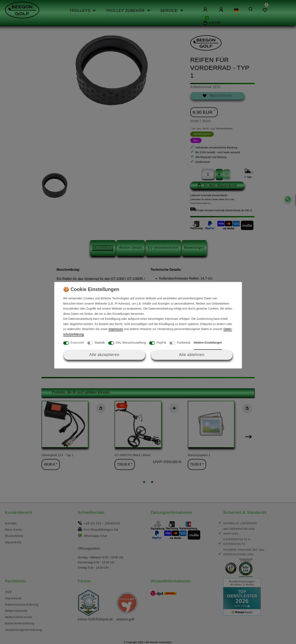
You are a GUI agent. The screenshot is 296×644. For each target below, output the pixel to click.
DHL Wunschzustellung (131, 343)
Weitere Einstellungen (208, 343)
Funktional (184, 343)
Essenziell (77, 343)
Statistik (100, 343)
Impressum (116, 329)
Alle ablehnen (192, 355)
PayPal (161, 343)
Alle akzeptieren (104, 355)
